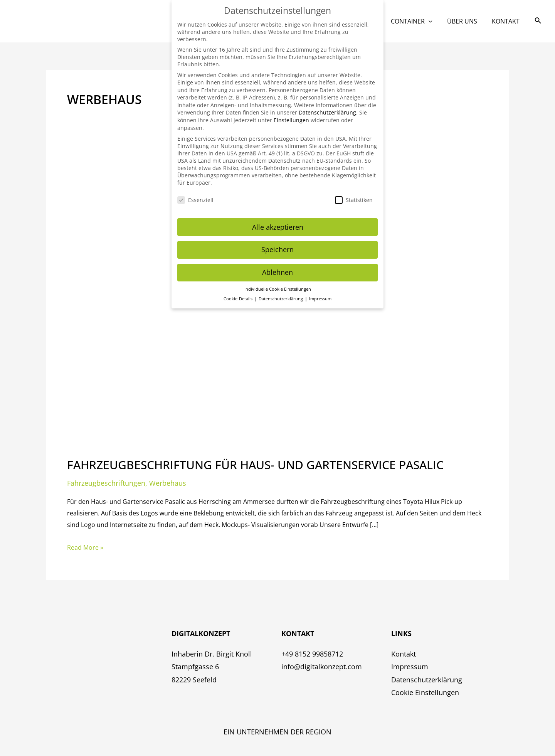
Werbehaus (168, 483)
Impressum (410, 667)
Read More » (85, 547)
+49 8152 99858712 (312, 654)
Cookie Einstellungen (425, 692)
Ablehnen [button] (277, 263)
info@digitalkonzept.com (322, 667)
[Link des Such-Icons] (538, 21)
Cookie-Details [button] (239, 290)
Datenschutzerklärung (427, 680)
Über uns (466, 21)
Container (417, 21)
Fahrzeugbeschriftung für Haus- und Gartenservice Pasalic (255, 465)
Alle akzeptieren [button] (278, 218)
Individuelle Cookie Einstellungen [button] (278, 280)
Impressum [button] (320, 290)
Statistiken (354, 191)
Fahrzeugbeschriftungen (106, 483)
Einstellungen (291, 111)
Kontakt (507, 21)
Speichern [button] (277, 241)
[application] (434, 21)
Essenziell (195, 191)
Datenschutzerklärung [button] (281, 290)
